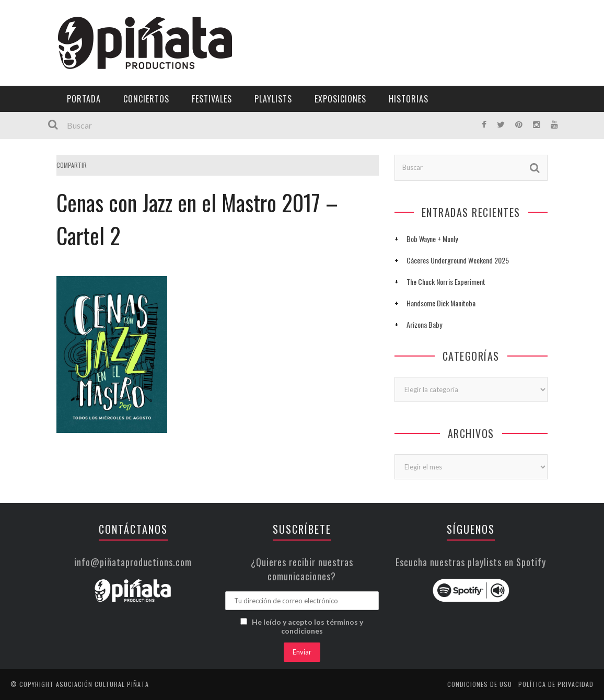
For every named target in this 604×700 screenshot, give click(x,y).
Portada (84, 99)
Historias (409, 99)
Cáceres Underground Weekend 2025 (458, 260)
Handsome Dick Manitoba (441, 303)
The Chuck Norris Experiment (446, 282)
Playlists (273, 99)
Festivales (212, 99)
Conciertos (146, 99)
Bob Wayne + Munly (432, 239)
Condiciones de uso (480, 684)
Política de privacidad (556, 684)
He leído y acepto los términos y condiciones (307, 626)
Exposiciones (340, 99)
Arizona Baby (424, 324)
